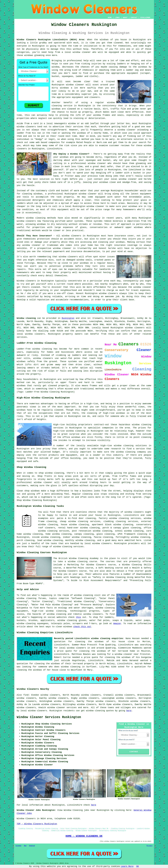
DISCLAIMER (145, 18)
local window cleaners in (75, 648)
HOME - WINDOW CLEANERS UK (84, 836)
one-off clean (65, 293)
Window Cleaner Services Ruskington (49, 717)
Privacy (150, 846)
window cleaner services (62, 708)
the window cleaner (140, 287)
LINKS (117, 18)
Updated (32, 846)
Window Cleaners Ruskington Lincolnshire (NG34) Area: (51, 40)
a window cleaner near (125, 654)
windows (104, 40)
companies (54, 142)
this (78, 617)
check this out (82, 627)
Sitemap (18, 846)
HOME (110, 18)
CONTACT (134, 18)
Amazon (117, 624)
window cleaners (71, 236)
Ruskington (68, 318)
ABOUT (125, 18)
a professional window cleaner (87, 163)
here (129, 711)
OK (138, 866)
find (26, 695)
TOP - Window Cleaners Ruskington (37, 824)
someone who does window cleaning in (61, 667)
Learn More (127, 866)
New (25, 846)
